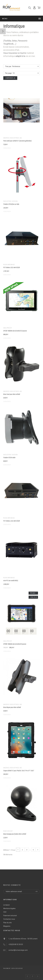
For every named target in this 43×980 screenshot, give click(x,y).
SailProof (8, 328)
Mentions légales (9, 908)
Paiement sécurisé (10, 916)
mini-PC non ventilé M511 (11, 581)
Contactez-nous (9, 919)
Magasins (7, 926)
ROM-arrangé (9, 265)
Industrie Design (11, 201)
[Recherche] (30, 8)
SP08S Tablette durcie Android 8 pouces (15, 644)
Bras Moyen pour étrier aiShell (12, 707)
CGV (5, 912)
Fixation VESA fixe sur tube (11, 204)
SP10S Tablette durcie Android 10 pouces (15, 331)
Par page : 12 (10, 73)
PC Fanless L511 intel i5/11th (12, 267)
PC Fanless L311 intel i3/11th (12, 521)
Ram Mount (8, 831)
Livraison (7, 905)
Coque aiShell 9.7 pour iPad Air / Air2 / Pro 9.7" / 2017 (19, 771)
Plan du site (7, 923)
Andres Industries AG (13, 138)
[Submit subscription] (36, 891)
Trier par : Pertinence (13, 66)
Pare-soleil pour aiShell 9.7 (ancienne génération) (17, 141)
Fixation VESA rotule (9, 458)
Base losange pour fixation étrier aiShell (15, 834)
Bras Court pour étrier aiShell (12, 394)
